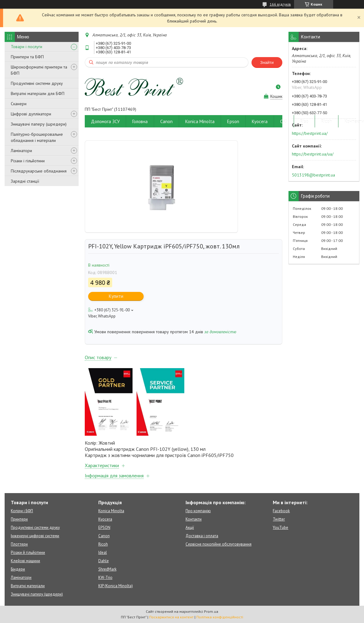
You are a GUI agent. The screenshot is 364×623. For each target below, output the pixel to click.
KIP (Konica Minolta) (116, 586)
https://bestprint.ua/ (310, 133)
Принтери (19, 519)
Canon (166, 121)
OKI (284, 121)
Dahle (104, 561)
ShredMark (107, 569)
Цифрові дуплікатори (31, 114)
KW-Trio (105, 577)
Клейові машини (25, 561)
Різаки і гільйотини (28, 161)
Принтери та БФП (27, 57)
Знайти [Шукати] (267, 62)
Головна (140, 121)
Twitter (279, 519)
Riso (304, 121)
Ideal (103, 552)
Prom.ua (211, 611)
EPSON (104, 527)
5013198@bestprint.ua (313, 175)
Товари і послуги (27, 47)
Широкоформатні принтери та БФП (39, 70)
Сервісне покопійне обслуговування (219, 544)
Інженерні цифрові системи (35, 536)
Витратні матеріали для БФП (38, 93)
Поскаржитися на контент (171, 617)
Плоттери (19, 544)
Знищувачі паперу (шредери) (39, 124)
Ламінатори (21, 151)
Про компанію (198, 511)
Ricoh (327, 121)
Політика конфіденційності (220, 617)
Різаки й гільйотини (28, 552)
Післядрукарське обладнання (39, 171)
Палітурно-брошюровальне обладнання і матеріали (37, 137)
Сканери (19, 104)
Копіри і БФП (22, 511)
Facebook (281, 511)
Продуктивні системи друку (37, 83)
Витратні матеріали (28, 586)
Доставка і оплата (202, 536)
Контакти (194, 519)
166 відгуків (280, 4)
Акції (190, 527)
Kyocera (260, 121)
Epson (233, 121)
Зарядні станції (25, 181)
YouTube (280, 527)
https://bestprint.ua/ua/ (313, 154)
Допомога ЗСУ (105, 121)
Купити (116, 296)
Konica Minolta (200, 121)
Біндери (18, 569)
